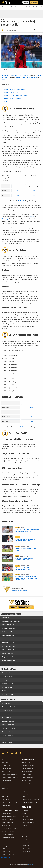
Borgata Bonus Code (8, 657)
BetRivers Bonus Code (8, 837)
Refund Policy (26, 840)
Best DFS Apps (26, 763)
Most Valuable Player (8, 684)
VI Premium (25, 810)
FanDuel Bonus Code (7, 822)
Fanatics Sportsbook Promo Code (11, 621)
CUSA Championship (8, 739)
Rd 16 (18, 78)
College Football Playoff (9, 707)
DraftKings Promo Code (9, 628)
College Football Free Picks (9, 800)
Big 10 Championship (8, 721)
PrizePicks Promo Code (9, 660)
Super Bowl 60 (6, 673)
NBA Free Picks (6, 794)
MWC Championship (8, 732)
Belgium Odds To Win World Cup (14, 89)
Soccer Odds (24, 7)
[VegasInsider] (21, 750)
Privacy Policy (26, 834)
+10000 (32, 412)
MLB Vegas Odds (6, 771)
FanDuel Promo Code (8, 635)
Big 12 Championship (8, 725)
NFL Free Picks (6, 791)
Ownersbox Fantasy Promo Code (31, 800)
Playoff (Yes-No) (7, 680)
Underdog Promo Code (8, 646)
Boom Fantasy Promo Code (29, 783)
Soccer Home (6, 7)
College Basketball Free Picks (10, 803)
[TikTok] (17, 753)
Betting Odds (5, 763)
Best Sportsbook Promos (9, 632)
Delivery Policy (26, 843)
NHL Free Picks (6, 806)
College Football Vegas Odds (9, 774)
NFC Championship (7, 691)
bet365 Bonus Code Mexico (9, 855)
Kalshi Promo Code (27, 792)
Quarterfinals (26, 78)
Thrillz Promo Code (27, 771)
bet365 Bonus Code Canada (9, 849)
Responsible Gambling (28, 822)
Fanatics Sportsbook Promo (9, 817)
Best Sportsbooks (6, 814)
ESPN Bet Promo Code (8, 643)
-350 (34, 191)
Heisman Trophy (7, 703)
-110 (18, 191)
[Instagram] (21, 753)
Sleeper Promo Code (8, 653)
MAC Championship (8, 743)
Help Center (25, 831)
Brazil (32, 217)
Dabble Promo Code (28, 777)
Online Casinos (26, 852)
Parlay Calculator (27, 816)
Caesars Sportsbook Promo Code (11, 639)
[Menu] (41, 2)
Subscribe (34, 2)
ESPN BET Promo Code (8, 831)
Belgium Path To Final (11, 92)
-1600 (34, 195)
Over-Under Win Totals (8, 676)
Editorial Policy (26, 849)
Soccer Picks (34, 7)
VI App (24, 813)
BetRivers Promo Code (8, 650)
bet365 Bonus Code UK (8, 852)
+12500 (32, 421)
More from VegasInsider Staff (19, 591)
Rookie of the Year (7, 687)
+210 (18, 195)
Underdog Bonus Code (8, 834)
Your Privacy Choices (7, 858)
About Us (25, 825)
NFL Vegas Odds (6, 765)
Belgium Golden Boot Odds (13, 98)
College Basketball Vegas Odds (10, 777)
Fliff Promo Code (27, 774)
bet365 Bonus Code (8, 618)
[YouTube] (12, 753)
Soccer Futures (15, 7)
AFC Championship (7, 694)
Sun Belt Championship (9, 735)
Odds (12, 75)
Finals (4, 80)
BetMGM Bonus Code (8, 625)
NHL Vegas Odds (6, 780)
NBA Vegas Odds (6, 768)
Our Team (25, 828)
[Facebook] (3, 753)
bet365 (21, 427)
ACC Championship (8, 718)
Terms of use (26, 837)
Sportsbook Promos (27, 819)
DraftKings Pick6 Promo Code (30, 803)
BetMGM (21, 201)
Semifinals (35, 78)
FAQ (6, 101)
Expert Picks (5, 788)
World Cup (6, 75)
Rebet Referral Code (28, 789)
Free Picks (19, 75)
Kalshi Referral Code (8, 664)
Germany (5, 219)
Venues (26, 75)
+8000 (32, 407)
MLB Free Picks (6, 797)
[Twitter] (8, 753)
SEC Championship (7, 714)
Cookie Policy (26, 846)
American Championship (9, 728)
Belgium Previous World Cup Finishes (16, 95)
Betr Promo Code (27, 780)
